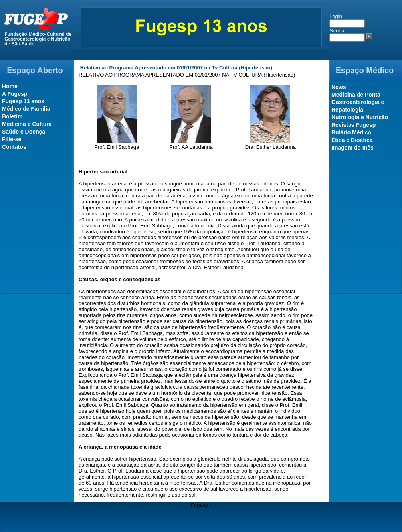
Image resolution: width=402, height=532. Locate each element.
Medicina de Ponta (356, 95)
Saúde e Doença (24, 132)
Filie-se (12, 139)
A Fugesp (15, 94)
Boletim (12, 116)
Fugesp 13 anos (23, 101)
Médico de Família (26, 109)
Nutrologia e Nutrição (360, 117)
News (339, 87)
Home (10, 86)
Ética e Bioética (352, 140)
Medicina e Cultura (27, 124)
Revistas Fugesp (353, 125)
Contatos (14, 147)
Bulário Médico (351, 132)
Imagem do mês (352, 148)
